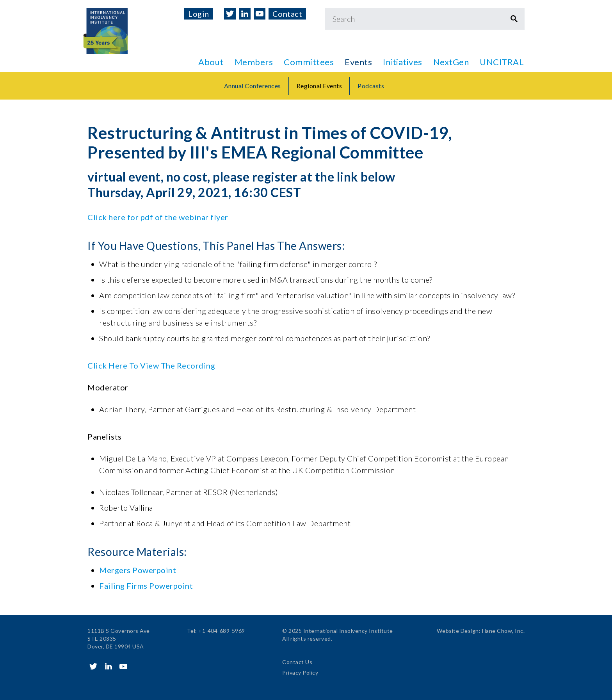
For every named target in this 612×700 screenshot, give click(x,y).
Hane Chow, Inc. (503, 631)
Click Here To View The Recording (151, 365)
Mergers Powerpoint (138, 570)
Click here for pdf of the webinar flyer (158, 217)
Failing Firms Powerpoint (146, 586)
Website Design (458, 631)
